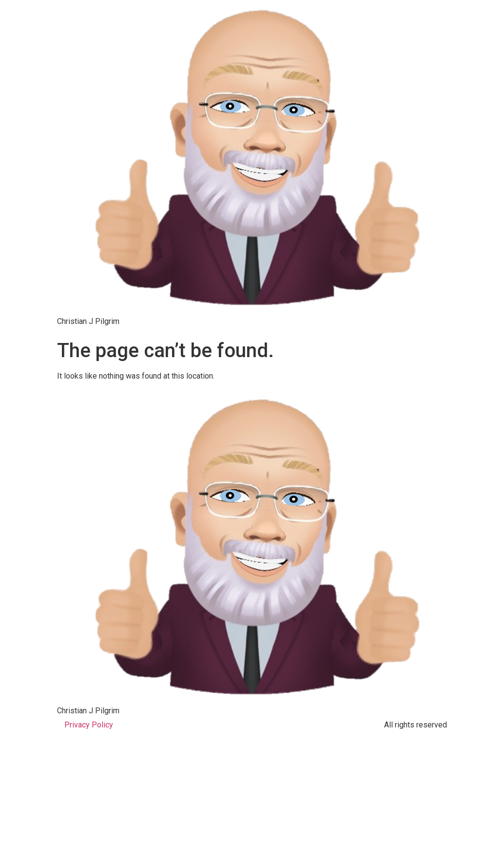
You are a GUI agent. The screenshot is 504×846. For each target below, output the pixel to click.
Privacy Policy (89, 725)
